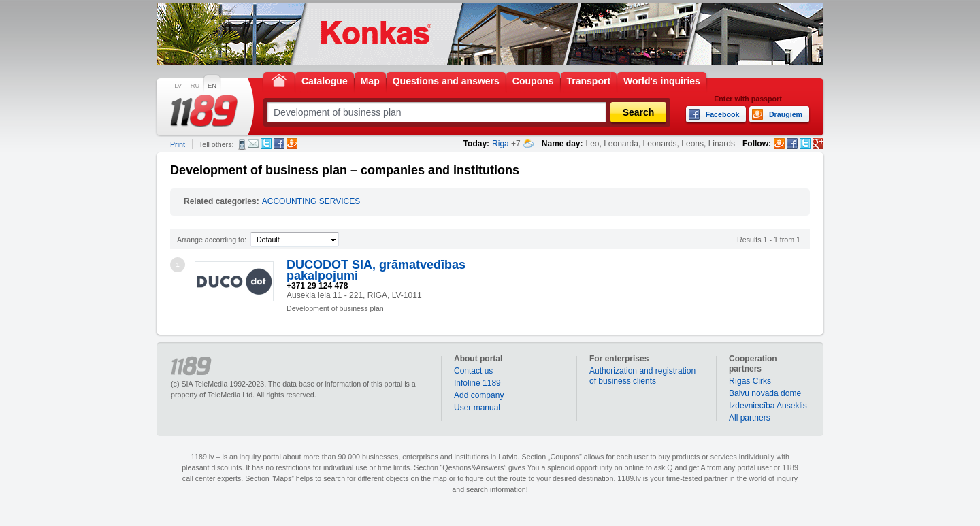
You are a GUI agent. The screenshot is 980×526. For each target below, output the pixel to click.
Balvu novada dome (765, 393)
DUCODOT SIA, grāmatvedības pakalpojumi (376, 270)
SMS (242, 144)
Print (178, 144)
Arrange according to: (212, 240)
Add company (479, 395)
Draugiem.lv (292, 144)
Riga (501, 144)
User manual (477, 408)
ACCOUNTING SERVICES (311, 201)
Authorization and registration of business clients (642, 376)
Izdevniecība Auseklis (768, 406)
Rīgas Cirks (750, 381)
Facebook (279, 144)
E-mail (253, 144)
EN (212, 86)
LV (178, 86)
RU (195, 86)
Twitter (266, 144)
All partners (750, 418)
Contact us (473, 371)
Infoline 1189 (477, 383)
